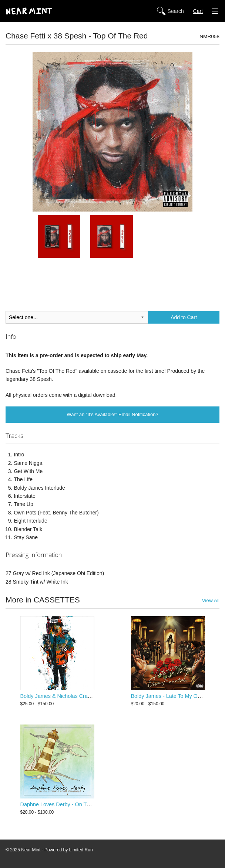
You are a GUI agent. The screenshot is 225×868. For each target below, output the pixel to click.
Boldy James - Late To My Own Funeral (178, 696)
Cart (198, 11)
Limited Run (81, 850)
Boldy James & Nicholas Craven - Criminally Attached (84, 696)
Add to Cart (184, 317)
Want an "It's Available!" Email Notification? (112, 414)
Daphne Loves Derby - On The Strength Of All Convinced (88, 804)
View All (211, 600)
